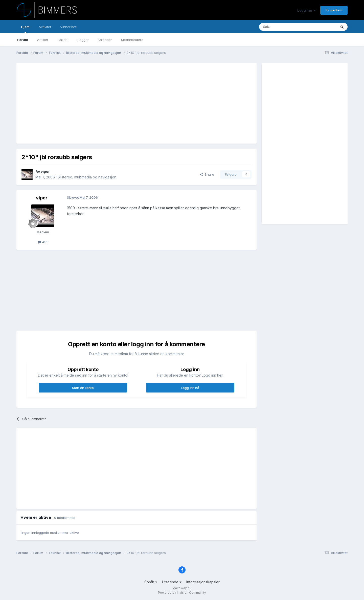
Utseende (172, 582)
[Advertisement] (113, 103)
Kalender (105, 40)
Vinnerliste (69, 27)
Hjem (25, 29)
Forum (23, 40)
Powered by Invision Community (182, 593)
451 (43, 242)
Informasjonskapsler (203, 582)
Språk (151, 582)
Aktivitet (45, 27)
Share (207, 174)
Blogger (83, 40)
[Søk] (283, 27)
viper (45, 171)
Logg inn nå (190, 388)
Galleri (62, 40)
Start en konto (83, 388)
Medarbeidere (132, 40)
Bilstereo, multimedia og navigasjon (87, 177)
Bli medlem (334, 10)
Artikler (43, 40)
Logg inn (306, 10)
